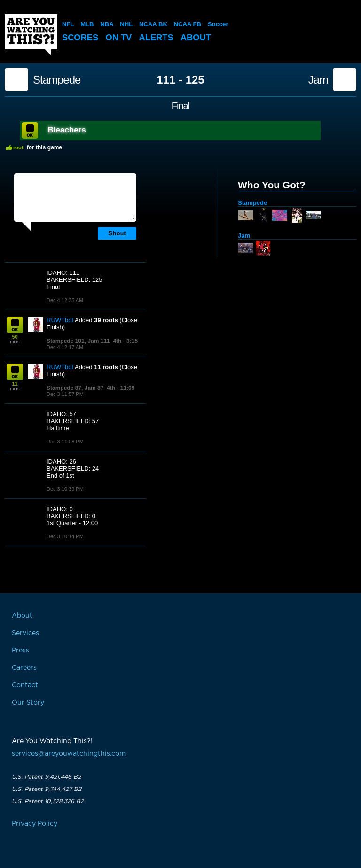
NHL (126, 24)
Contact (25, 685)
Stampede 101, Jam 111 (78, 341)
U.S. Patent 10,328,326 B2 (48, 801)
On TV (121, 37)
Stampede (57, 80)
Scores (81, 37)
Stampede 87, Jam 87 (75, 388)
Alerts (159, 37)
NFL (68, 24)
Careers (24, 668)
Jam (318, 80)
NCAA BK (153, 24)
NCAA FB (187, 24)
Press (20, 651)
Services (25, 633)
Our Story (28, 703)
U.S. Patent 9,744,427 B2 (47, 789)
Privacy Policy (35, 824)
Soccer (217, 24)
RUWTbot (60, 320)
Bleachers (67, 130)
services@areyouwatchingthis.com (69, 754)
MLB (87, 24)
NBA (107, 24)
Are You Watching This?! (31, 35)
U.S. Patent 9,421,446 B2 (46, 777)
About (200, 37)
